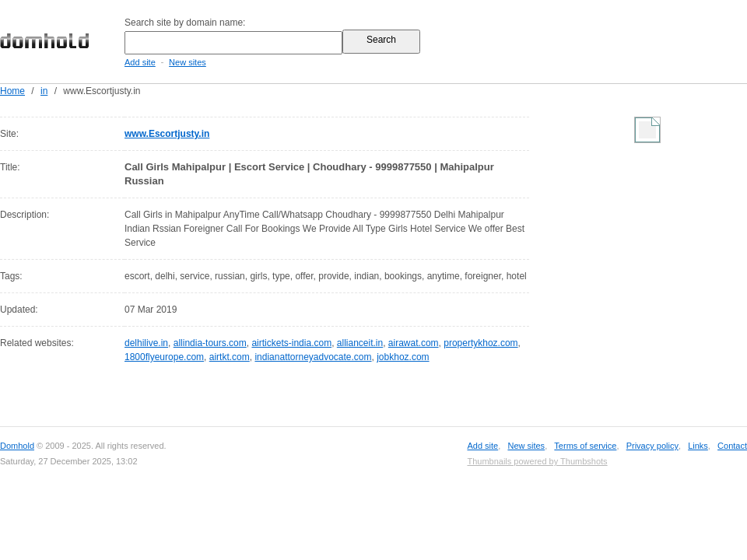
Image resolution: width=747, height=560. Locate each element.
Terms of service (585, 446)
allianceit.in (360, 343)
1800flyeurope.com (164, 357)
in (44, 91)
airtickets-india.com (291, 343)
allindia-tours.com (210, 343)
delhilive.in (146, 343)
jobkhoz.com (403, 357)
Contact (732, 446)
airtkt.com (230, 357)
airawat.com (414, 343)
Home (12, 91)
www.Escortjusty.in (167, 134)
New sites (188, 62)
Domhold (17, 446)
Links (698, 446)
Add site (140, 62)
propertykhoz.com (480, 343)
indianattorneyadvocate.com (313, 357)
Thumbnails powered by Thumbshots (537, 461)
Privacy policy (652, 446)
